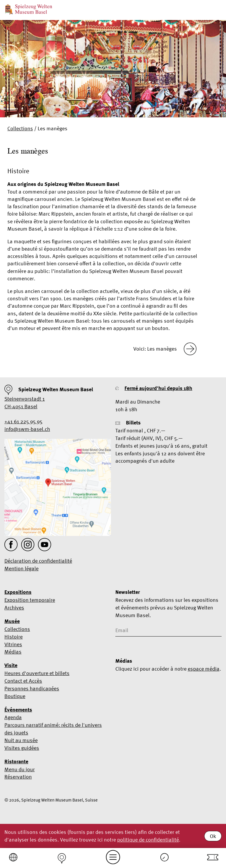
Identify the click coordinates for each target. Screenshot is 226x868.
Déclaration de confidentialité (38, 561)
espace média (204, 669)
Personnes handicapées (32, 688)
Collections (20, 128)
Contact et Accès (23, 681)
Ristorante (16, 762)
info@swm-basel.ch (27, 429)
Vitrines (13, 644)
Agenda (13, 717)
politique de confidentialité (148, 840)
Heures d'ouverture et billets (37, 673)
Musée (12, 621)
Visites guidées (22, 748)
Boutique (15, 696)
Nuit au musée (21, 740)
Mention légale (21, 568)
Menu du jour (20, 769)
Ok (213, 836)
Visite (11, 665)
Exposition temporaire (30, 600)
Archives (14, 608)
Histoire (14, 637)
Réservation (18, 777)
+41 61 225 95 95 (23, 421)
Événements (18, 710)
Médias (13, 652)
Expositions (18, 592)
